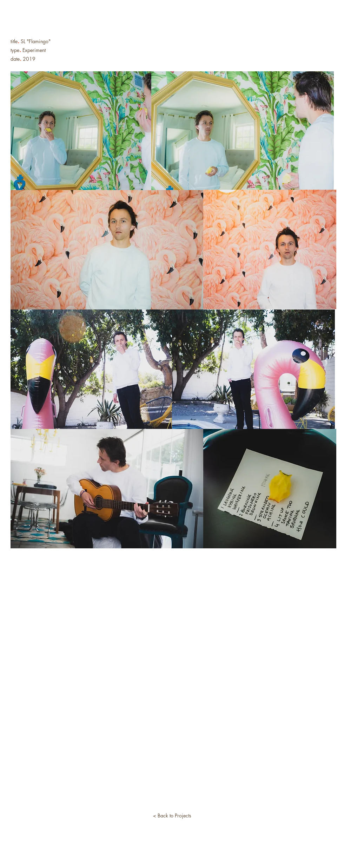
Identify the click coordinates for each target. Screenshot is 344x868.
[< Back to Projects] (172, 816)
